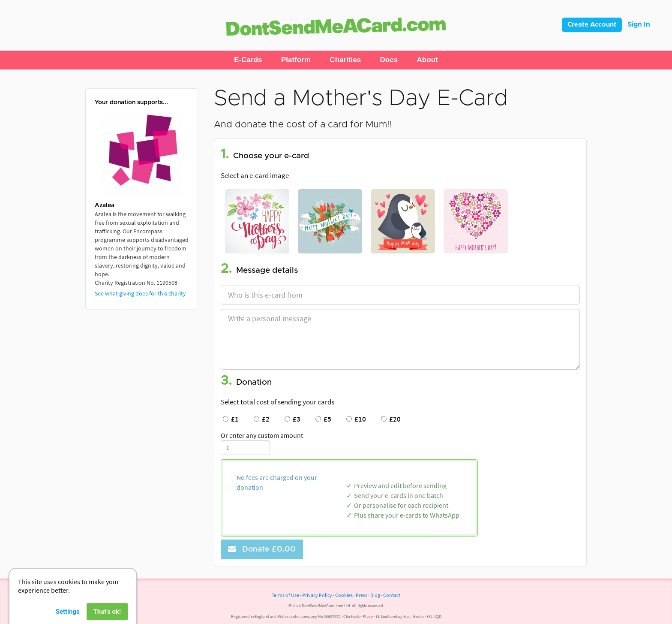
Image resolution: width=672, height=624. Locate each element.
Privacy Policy (317, 595)
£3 (292, 419)
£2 (262, 419)
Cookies (344, 595)
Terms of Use (285, 595)
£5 (323, 419)
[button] (248, 60)
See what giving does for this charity (140, 293)
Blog (375, 595)
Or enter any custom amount (262, 435)
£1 (231, 419)
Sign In (639, 24)
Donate (262, 549)
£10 (356, 419)
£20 (391, 419)
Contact (392, 595)
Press (361, 595)
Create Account (592, 25)
